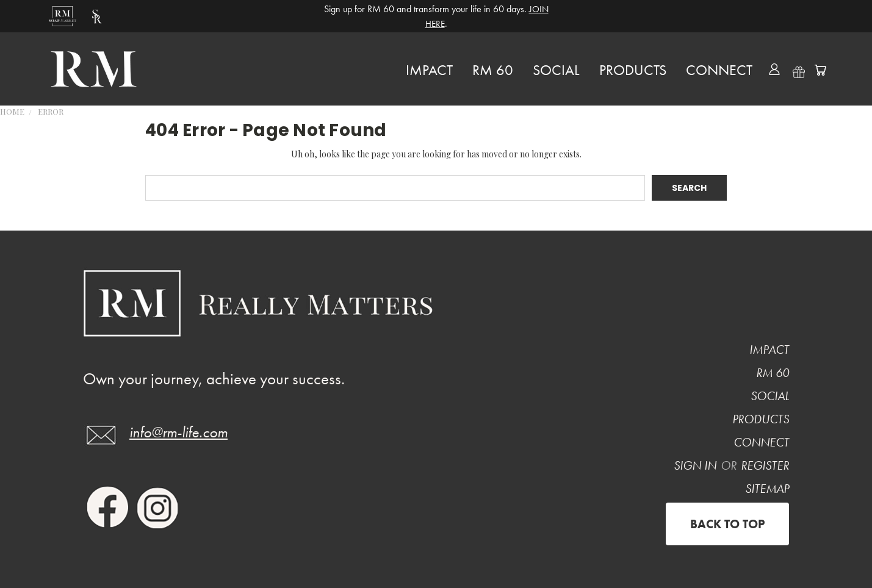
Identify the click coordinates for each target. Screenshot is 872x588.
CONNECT (719, 70)
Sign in (697, 465)
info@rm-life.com (178, 432)
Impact (429, 70)
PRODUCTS (633, 70)
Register (765, 465)
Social (556, 70)
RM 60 (493, 70)
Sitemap (767, 489)
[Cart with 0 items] (820, 70)
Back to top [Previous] (727, 524)
